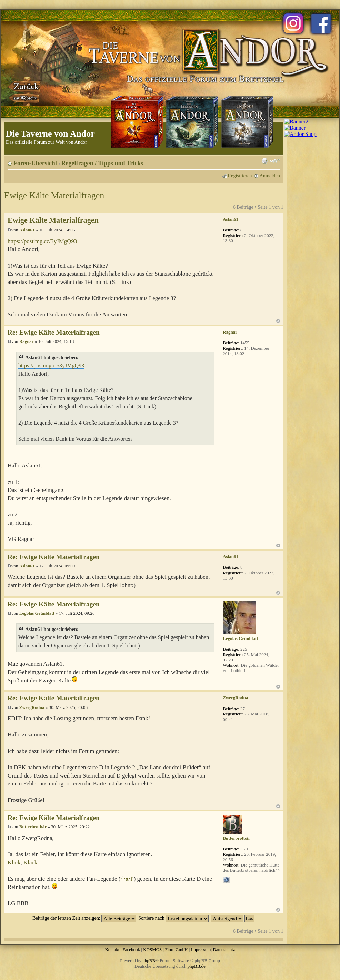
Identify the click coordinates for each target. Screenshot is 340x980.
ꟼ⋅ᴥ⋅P (127, 879)
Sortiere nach (173, 918)
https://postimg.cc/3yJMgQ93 (42, 241)
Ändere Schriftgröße (275, 161)
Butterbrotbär (33, 827)
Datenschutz (224, 949)
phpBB (149, 961)
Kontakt (112, 949)
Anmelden (270, 176)
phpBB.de (197, 966)
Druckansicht (264, 161)
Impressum (201, 949)
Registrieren (240, 176)
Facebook (131, 949)
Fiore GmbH (176, 949)
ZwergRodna (32, 707)
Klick (14, 863)
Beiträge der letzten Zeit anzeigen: (84, 918)
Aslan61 (27, 230)
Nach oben (278, 321)
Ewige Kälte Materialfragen (54, 195)
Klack (30, 863)
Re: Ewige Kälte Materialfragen (54, 332)
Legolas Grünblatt (37, 613)
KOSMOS (152, 949)
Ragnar (27, 341)
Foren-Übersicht (35, 163)
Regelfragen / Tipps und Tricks (102, 163)
